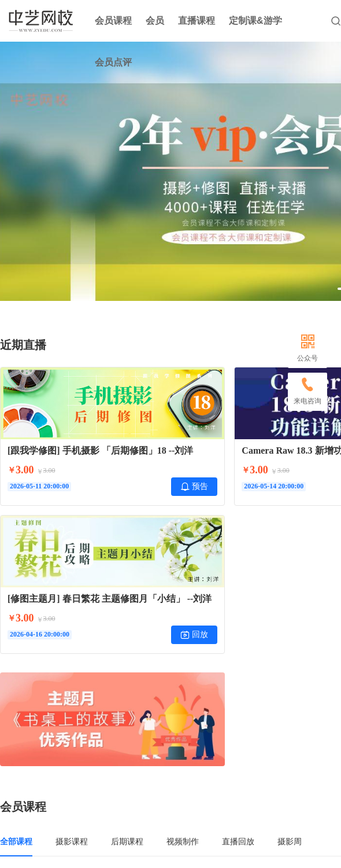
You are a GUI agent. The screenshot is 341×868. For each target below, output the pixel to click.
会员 (155, 21)
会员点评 (113, 62)
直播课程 (197, 21)
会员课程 (113, 21)
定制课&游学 (255, 21)
